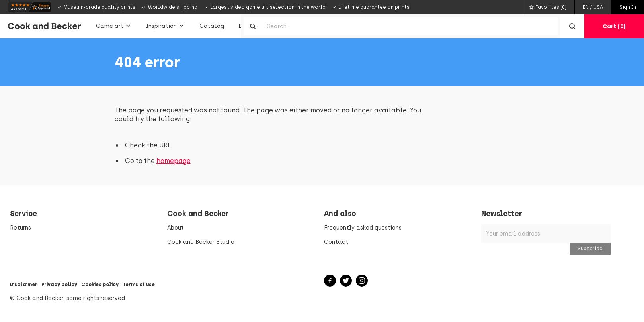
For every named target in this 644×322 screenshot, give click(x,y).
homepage (174, 161)
